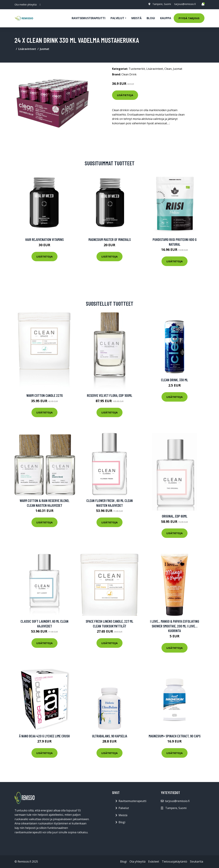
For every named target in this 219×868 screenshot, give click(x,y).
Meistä (136, 18)
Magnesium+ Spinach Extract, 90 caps (175, 736)
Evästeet (154, 862)
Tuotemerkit (137, 69)
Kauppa (166, 18)
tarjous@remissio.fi (185, 4)
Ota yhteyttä (137, 862)
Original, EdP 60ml (175, 516)
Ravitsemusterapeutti (89, 18)
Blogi (151, 18)
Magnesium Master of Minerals (110, 239)
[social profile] (40, 5)
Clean (168, 69)
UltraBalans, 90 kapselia (110, 736)
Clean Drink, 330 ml (175, 380)
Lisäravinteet (27, 49)
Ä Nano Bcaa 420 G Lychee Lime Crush (44, 736)
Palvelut (124, 808)
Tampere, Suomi (162, 4)
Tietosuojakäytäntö (175, 862)
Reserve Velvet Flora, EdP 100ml (110, 395)
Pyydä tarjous (189, 18)
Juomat (45, 49)
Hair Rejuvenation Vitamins (44, 239)
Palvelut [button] (117, 18)
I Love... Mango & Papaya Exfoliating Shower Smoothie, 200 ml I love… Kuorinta (175, 626)
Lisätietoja (125, 95)
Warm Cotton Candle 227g (45, 395)
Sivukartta (197, 862)
